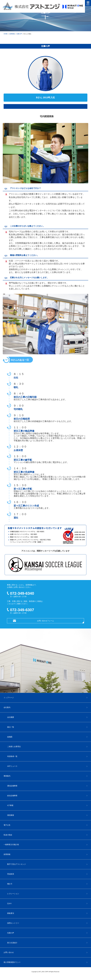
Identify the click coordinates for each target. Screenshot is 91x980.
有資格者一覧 (12, 756)
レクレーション (13, 894)
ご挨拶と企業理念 (14, 747)
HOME (6, 34)
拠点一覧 (11, 727)
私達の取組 (8, 835)
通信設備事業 (12, 786)
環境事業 (11, 815)
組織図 (10, 737)
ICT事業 (10, 805)
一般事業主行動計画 (11, 845)
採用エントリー (13, 923)
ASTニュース (12, 766)
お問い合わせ (9, 952)
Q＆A (9, 903)
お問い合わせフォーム (45, 621)
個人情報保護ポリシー (12, 962)
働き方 (10, 884)
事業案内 (7, 776)
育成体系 (11, 874)
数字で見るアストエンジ (17, 864)
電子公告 (7, 825)
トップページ (9, 698)
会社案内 (7, 707)
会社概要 (11, 717)
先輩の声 (19, 34)
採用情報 (12, 34)
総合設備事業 (12, 796)
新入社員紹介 (12, 943)
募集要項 (11, 913)
